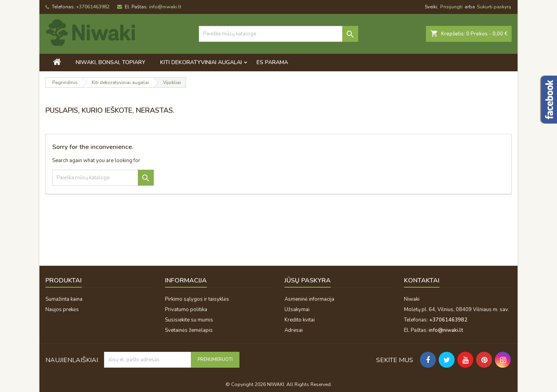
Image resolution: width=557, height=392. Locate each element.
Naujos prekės (62, 310)
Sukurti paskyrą (494, 7)
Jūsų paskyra (308, 280)
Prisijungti (451, 7)
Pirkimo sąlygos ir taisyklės (197, 299)
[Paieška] (278, 34)
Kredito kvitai (300, 320)
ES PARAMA (272, 62)
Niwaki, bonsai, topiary (111, 62)
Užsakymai (297, 310)
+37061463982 (93, 7)
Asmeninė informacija (309, 299)
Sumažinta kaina (64, 299)
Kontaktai (422, 280)
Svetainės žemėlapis (189, 330)
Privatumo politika (186, 310)
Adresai (294, 330)
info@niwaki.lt (165, 7)
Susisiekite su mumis (189, 320)
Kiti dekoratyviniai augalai (201, 62)
